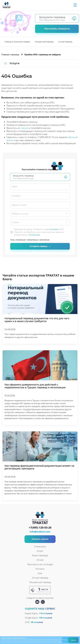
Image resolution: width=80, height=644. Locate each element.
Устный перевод (65, 42)
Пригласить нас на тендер (40, 565)
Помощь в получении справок (17, 42)
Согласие (54, 229)
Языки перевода (40, 556)
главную (24, 128)
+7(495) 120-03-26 (40, 529)
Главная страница (10, 54)
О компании (40, 548)
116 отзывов (46, 614)
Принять (73, 640)
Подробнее (59, 642)
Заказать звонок (40, 540)
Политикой (34, 235)
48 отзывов (37, 623)
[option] (17, 42)
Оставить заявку (40, 247)
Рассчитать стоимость (57, 29)
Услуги (40, 552)
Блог (40, 574)
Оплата (40, 561)
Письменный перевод (44, 42)
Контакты (40, 570)
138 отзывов (45, 619)
